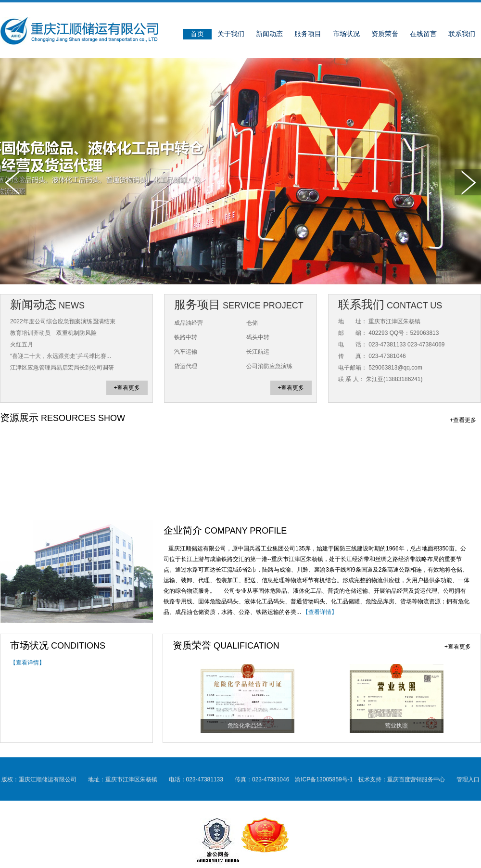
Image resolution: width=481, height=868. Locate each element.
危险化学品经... (247, 726)
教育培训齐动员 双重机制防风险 (53, 333)
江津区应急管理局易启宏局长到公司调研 (62, 368)
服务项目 (308, 34)
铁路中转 (186, 337)
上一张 (13, 182)
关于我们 (231, 34)
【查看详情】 (320, 612)
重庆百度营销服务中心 (416, 779)
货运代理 (186, 366)
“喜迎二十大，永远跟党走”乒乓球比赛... (61, 356)
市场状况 (346, 34)
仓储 (252, 323)
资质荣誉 (385, 34)
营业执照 (396, 726)
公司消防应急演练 (269, 366)
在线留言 (423, 34)
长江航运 (258, 352)
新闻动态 (269, 34)
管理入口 (468, 779)
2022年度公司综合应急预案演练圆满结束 (63, 321)
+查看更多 (127, 388)
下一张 (468, 182)
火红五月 (22, 345)
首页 (197, 34)
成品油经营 (189, 323)
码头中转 (258, 337)
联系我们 (462, 34)
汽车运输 (186, 352)
